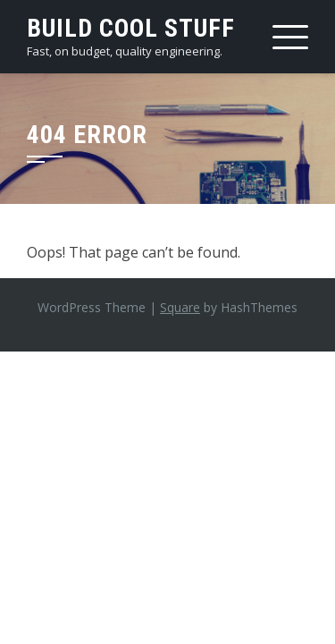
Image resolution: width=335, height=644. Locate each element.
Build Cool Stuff (131, 28)
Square (180, 307)
